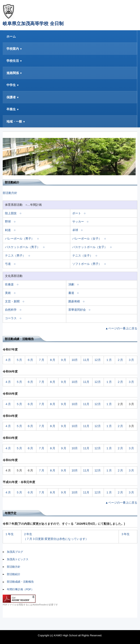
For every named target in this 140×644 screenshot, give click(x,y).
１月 (109, 360)
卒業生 (11, 109)
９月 (63, 360)
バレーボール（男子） (20, 239)
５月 (19, 360)
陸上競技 (11, 213)
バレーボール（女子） (87, 239)
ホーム (11, 36)
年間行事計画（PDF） (20, 589)
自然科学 (11, 310)
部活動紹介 (14, 574)
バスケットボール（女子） (90, 247)
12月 (98, 360)
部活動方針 (10, 193)
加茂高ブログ (15, 552)
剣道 (8, 230)
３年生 (125, 534)
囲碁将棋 (74, 301)
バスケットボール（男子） (22, 247)
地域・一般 (14, 121)
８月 (52, 360)
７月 (41, 360)
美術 (8, 293)
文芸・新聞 (12, 301)
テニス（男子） (15, 256)
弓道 (8, 264)
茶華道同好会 (77, 310)
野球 (8, 222)
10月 (75, 360)
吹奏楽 (9, 284)
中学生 (11, 85)
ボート (77, 213)
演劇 (71, 284)
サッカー (78, 222)
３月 (131, 360)
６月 (30, 360)
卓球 (75, 230)
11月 (86, 360)
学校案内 (13, 49)
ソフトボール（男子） (87, 264)
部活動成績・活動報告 (20, 582)
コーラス (11, 318)
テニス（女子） (82, 256)
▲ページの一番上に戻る (121, 328)
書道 (71, 293)
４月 (8, 360)
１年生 (9, 534)
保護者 (11, 97)
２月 (120, 360)
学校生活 (13, 61)
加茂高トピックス (18, 559)
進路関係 (13, 73)
